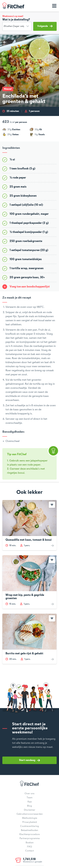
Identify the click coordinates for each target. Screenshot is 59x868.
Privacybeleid (30, 822)
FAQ (29, 847)
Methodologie (30, 818)
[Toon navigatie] (54, 6)
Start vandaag (29, 760)
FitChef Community (13, 6)
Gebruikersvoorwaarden (30, 814)
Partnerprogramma (30, 838)
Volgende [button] (45, 26)
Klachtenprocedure (29, 834)
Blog (29, 806)
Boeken (30, 843)
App (30, 802)
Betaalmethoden (29, 830)
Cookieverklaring (29, 826)
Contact (29, 851)
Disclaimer (30, 810)
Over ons (29, 794)
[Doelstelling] (17, 26)
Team (29, 798)
